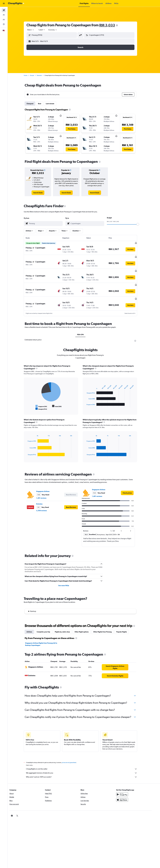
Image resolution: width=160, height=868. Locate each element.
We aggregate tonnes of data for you (85, 762)
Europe (35, 75)
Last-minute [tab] (53, 104)
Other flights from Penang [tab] (106, 621)
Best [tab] (43, 104)
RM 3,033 (111, 25)
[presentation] (120, 25)
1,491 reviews (45, 487)
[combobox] (34, 30)
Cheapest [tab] (33, 104)
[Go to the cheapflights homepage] (16, 3)
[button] (4, 3)
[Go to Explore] (4, 24)
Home (29, 75)
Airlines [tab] (33, 621)
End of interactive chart (30, 398)
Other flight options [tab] (85, 621)
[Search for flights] (4, 10)
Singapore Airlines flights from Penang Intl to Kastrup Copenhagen (45, 633)
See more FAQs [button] (67, 574)
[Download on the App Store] (128, 789)
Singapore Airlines (46, 480)
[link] (41, 193)
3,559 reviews (45, 499)
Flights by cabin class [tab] (66, 621)
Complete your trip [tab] (47, 621)
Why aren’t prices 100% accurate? (85, 766)
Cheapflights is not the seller (85, 758)
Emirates (43, 493)
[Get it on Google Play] (128, 783)
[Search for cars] (4, 20)
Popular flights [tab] (125, 621)
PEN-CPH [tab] (84, 324)
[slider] (141, 224)
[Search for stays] (4, 15)
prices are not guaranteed (72, 751)
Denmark (43, 75)
